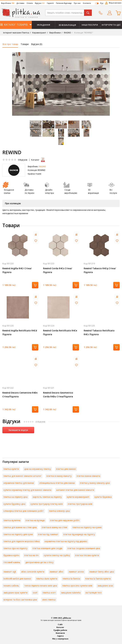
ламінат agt (10, 572)
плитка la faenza (71, 579)
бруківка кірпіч (11, 555)
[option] (61, 84)
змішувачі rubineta (71, 593)
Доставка (20, 3)
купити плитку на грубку (57, 555)
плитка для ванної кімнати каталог (22, 476)
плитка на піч (31, 555)
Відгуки (40, 3)
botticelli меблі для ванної (17, 579)
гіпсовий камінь (12, 562)
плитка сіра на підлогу (15, 548)
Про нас (77, 3)
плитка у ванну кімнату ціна (95, 483)
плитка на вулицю (35, 520)
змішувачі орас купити (15, 593)
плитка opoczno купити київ (77, 586)
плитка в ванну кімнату (59, 476)
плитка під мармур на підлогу (79, 534)
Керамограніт (39, 33)
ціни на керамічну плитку (37, 469)
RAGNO (67, 33)
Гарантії (50, 3)
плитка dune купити (47, 579)
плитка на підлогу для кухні (18, 534)
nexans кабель (11, 586)
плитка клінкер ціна (59, 511)
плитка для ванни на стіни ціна (20, 527)
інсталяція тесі (93, 593)
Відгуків (23, 160)
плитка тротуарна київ (80, 504)
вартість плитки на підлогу (47, 497)
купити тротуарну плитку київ (47, 504)
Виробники (8, 3)
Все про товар (10, 44)
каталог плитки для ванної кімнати (75, 490)
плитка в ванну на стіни (54, 527)
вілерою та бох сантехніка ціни (20, 600)
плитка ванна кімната (88, 476)
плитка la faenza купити (98, 579)
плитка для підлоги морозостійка (21, 541)
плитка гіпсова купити (87, 555)
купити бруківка (103, 497)
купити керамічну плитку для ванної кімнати (27, 490)
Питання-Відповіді (64, 3)
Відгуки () (37, 44)
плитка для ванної (66, 469)
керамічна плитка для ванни (19, 483)
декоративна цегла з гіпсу (39, 562)
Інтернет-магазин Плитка (16, 33)
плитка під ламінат (48, 534)
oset (35, 593)
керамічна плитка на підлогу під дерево (66, 541)
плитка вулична (12, 520)
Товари (25, 44)
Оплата (30, 3)
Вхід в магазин (115, 3)
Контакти (87, 3)
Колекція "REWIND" (83, 33)
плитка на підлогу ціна (15, 497)
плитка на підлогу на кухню (87, 527)
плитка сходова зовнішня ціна (84, 548)
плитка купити (11, 469)
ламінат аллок (76, 572)
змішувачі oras (105, 586)
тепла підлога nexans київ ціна (41, 586)
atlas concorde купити (33, 572)
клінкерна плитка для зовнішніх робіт (24, 511)
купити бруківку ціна (14, 504)
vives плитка (49, 600)
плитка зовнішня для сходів (47, 548)
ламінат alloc (56, 572)
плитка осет (49, 593)
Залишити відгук (18, 430)
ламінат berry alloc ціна (102, 572)
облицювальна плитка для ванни (57, 483)
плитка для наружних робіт (65, 520)
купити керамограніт (78, 497)
